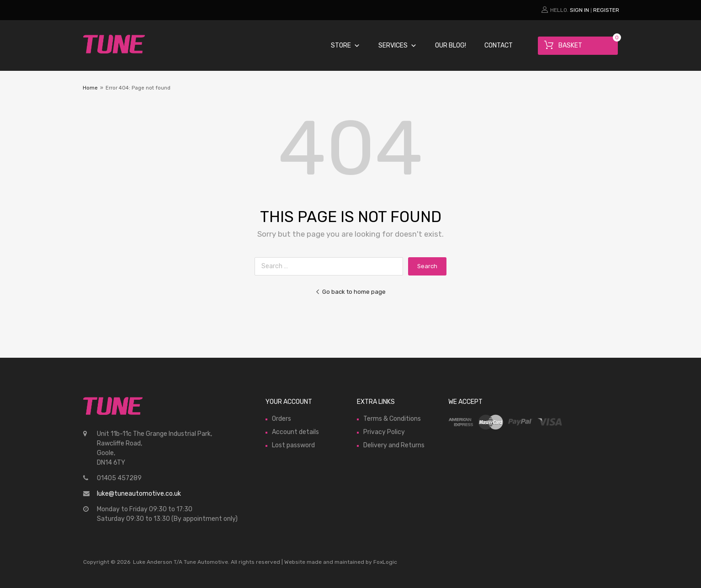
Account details (295, 432)
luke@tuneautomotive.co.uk (139, 494)
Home (90, 88)
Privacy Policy (384, 432)
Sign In (579, 10)
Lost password (293, 445)
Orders (281, 419)
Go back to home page (350, 292)
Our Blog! (451, 45)
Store (345, 45)
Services (398, 45)
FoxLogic (385, 562)
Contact (499, 45)
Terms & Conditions (392, 419)
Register (606, 10)
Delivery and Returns (394, 445)
